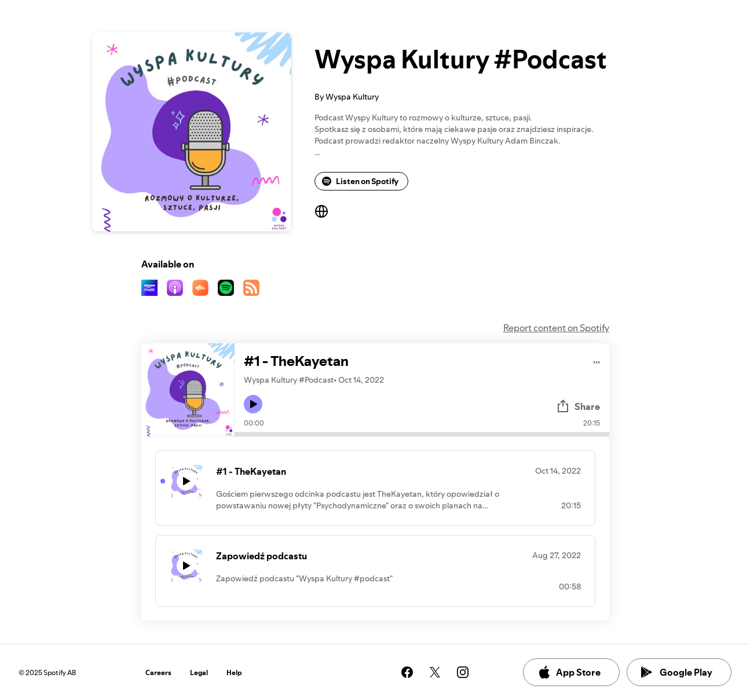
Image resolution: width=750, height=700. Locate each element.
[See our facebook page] (407, 672)
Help (234, 672)
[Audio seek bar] (422, 434)
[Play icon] (253, 404)
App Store (569, 672)
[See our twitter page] (435, 672)
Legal (199, 672)
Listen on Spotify (360, 181)
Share (578, 406)
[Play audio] (597, 360)
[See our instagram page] (463, 672)
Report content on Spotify (556, 328)
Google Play (677, 672)
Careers (158, 672)
